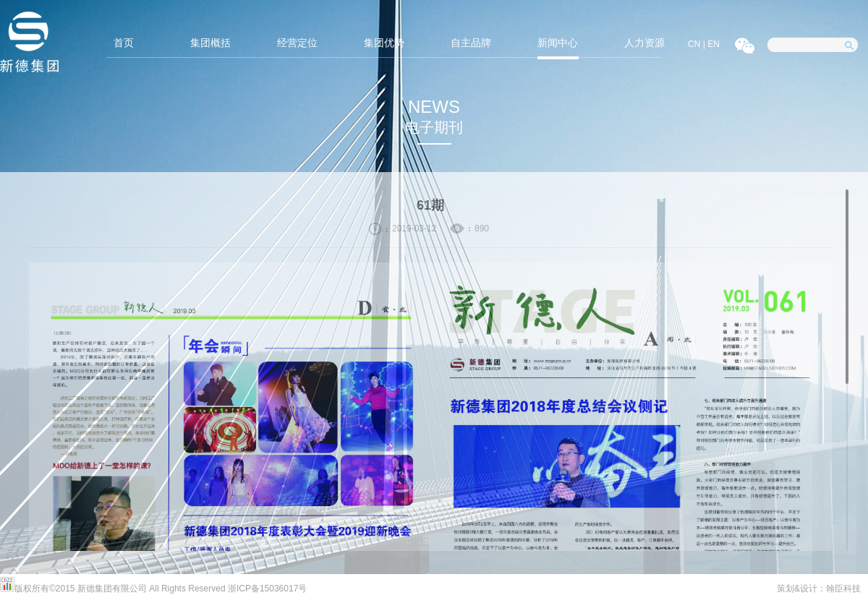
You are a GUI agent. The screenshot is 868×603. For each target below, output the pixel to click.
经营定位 (297, 43)
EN (714, 44)
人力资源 (644, 43)
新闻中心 (558, 43)
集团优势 (384, 43)
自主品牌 (471, 43)
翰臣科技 (843, 589)
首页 (124, 43)
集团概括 (210, 43)
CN (694, 44)
